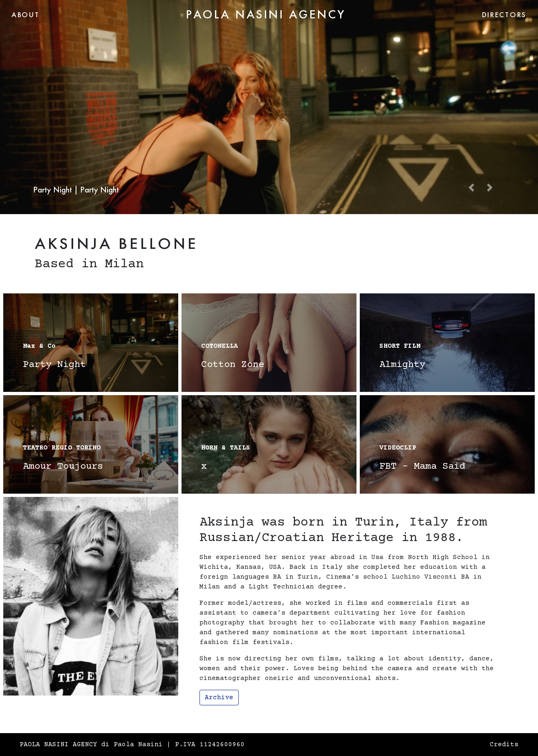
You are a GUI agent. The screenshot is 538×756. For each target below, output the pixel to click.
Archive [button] (219, 698)
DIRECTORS (504, 15)
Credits (504, 745)
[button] (471, 187)
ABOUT (26, 15)
